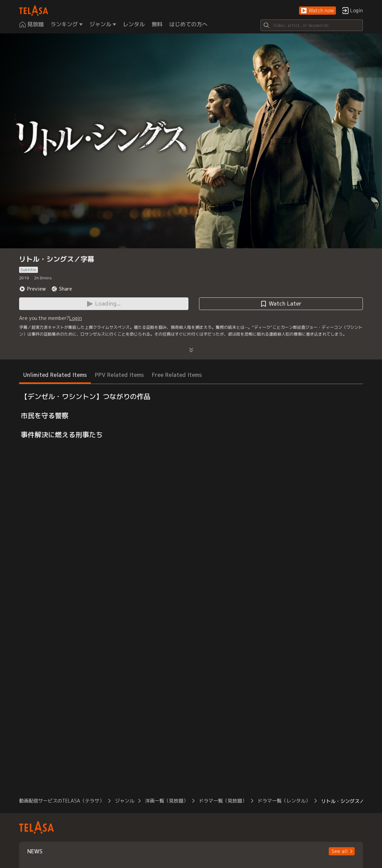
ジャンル (125, 801)
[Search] (312, 25)
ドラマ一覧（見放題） (223, 801)
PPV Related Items (119, 375)
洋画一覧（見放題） (167, 801)
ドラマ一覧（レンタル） (284, 801)
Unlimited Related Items (55, 375)
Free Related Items (177, 375)
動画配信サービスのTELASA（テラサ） (62, 801)
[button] (317, 11)
